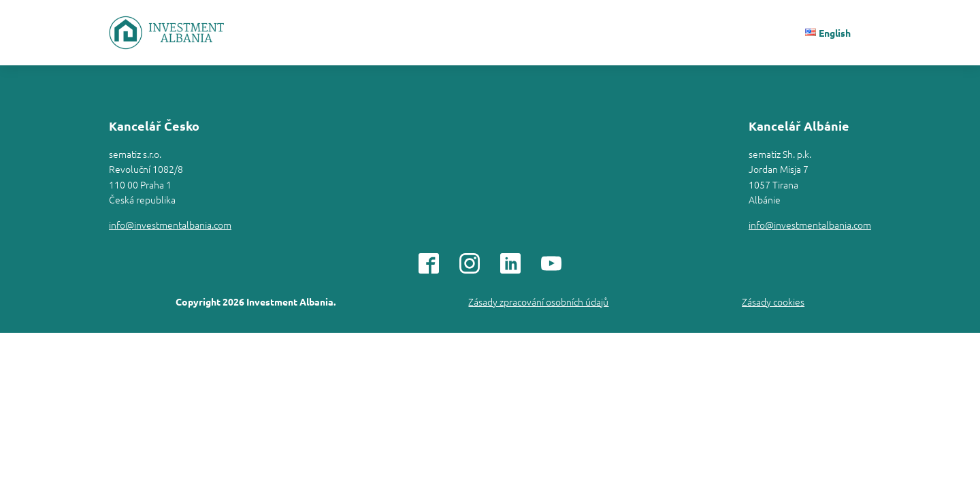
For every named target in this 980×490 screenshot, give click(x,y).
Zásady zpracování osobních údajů (538, 301)
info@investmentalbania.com (170, 225)
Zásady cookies (773, 301)
